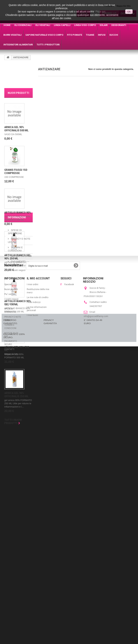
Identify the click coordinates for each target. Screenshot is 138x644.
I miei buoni (32, 559)
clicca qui (100, 12)
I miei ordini (33, 529)
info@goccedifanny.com (96, 560)
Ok (129, 12)
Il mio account (38, 522)
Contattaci (10, 548)
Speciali (8, 529)
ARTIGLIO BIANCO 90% (18, 213)
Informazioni (17, 435)
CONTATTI (9, 593)
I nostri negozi (18, 486)
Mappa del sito (11, 598)
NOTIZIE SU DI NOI (21, 472)
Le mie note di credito (38, 542)
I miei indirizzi (34, 546)
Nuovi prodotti (18, 93)
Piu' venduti (10, 538)
